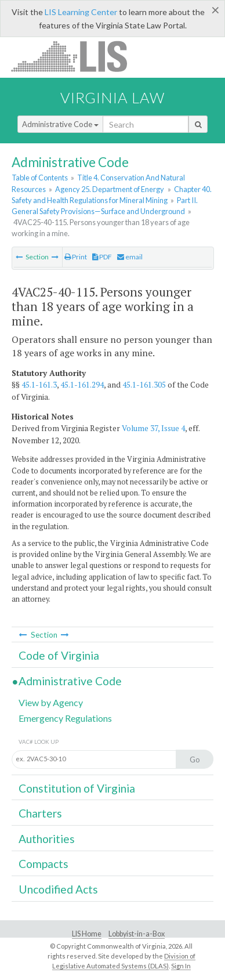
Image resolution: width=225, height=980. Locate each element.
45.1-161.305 (144, 385)
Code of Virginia (59, 655)
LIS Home (87, 934)
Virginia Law (113, 97)
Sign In (181, 966)
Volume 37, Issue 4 (153, 428)
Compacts (43, 864)
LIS (76, 56)
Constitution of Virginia (77, 788)
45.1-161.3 (39, 385)
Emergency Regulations (65, 718)
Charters (40, 813)
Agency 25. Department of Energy (110, 189)
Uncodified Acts (58, 889)
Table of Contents (40, 178)
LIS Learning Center (81, 12)
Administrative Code (60, 124)
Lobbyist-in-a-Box (137, 934)
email (130, 257)
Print (76, 257)
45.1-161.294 (82, 385)
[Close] (215, 10)
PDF (102, 257)
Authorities (47, 839)
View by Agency (51, 702)
